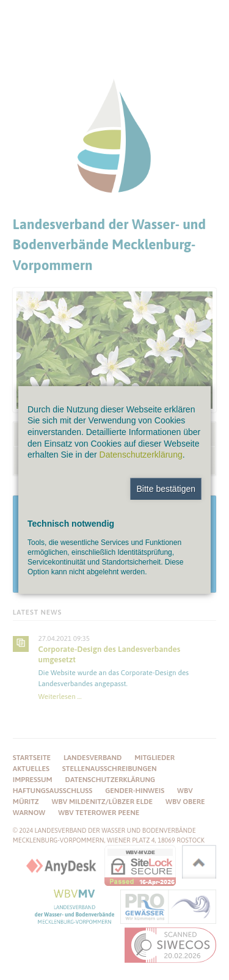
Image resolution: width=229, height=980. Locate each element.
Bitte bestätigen (166, 489)
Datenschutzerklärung (141, 455)
